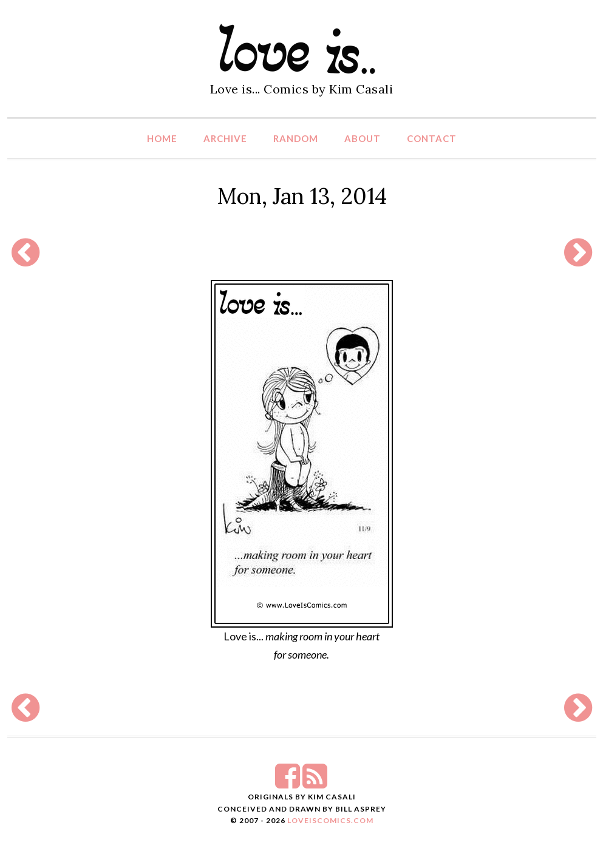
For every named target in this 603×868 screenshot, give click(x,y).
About (363, 138)
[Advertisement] (302, 253)
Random (296, 138)
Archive (225, 138)
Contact (432, 138)
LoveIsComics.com (330, 820)
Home (162, 138)
